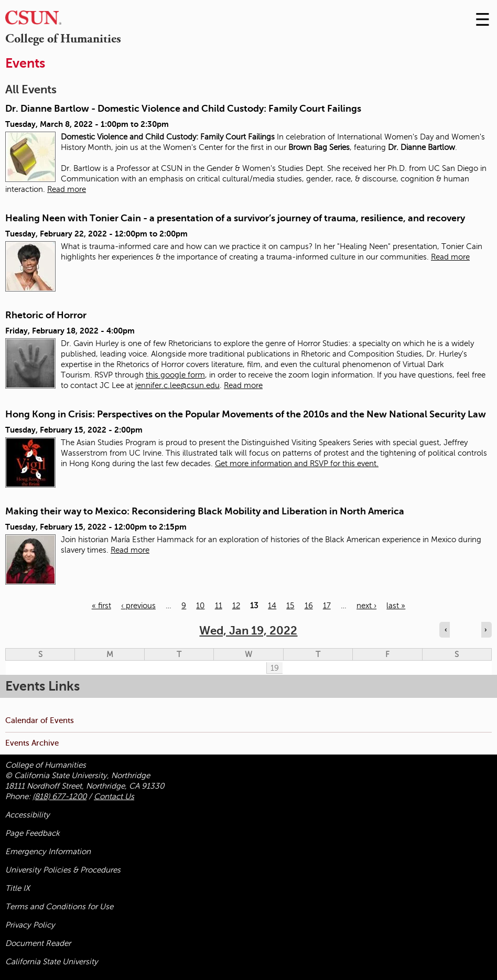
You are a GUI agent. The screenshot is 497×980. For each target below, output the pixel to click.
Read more (67, 189)
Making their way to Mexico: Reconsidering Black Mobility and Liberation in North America (205, 511)
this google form (175, 375)
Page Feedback (33, 833)
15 (290, 606)
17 (327, 606)
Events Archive (32, 743)
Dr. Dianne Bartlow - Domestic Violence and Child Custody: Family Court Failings (183, 109)
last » (396, 606)
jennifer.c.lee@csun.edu (177, 385)
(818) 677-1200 (60, 796)
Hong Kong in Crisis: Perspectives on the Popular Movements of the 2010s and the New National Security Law (246, 414)
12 (236, 606)
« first (101, 606)
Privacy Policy (30, 925)
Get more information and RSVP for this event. (297, 464)
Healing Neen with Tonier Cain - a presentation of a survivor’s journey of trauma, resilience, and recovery (235, 218)
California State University (52, 962)
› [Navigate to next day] (485, 630)
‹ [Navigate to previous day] (446, 630)
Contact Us (114, 796)
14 (272, 606)
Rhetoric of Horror (46, 315)
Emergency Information (48, 852)
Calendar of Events (40, 720)
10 (200, 606)
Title (18, 888)
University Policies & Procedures (63, 870)
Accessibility (28, 815)
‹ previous (138, 606)
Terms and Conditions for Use (59, 907)
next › (366, 606)
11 (219, 606)
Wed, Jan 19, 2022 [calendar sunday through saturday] (248, 631)
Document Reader (38, 943)
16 (309, 606)
